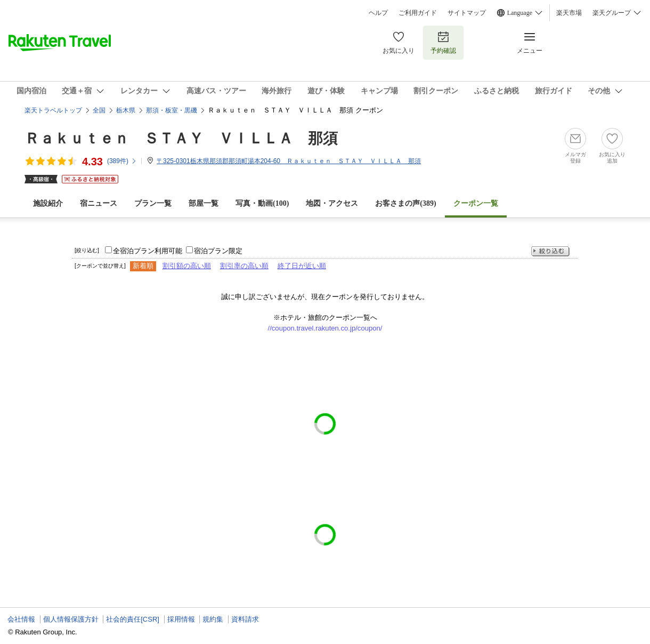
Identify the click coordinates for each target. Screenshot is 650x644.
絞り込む (550, 251)
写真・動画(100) (262, 203)
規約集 (213, 619)
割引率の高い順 (244, 266)
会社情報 (21, 619)
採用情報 (181, 619)
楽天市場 (569, 13)
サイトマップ (467, 13)
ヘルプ (378, 13)
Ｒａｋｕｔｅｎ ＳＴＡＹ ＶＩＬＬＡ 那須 (181, 138)
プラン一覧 (153, 203)
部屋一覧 (204, 203)
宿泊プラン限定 (218, 251)
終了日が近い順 (302, 266)
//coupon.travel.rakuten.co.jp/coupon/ (325, 328)
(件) (122, 161)
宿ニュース (99, 203)
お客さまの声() (405, 203)
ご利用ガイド (418, 13)
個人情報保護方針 (71, 619)
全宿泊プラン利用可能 (148, 251)
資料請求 (245, 619)
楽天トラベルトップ (53, 110)
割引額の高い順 (187, 266)
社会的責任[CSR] (133, 619)
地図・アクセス (332, 203)
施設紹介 (48, 203)
